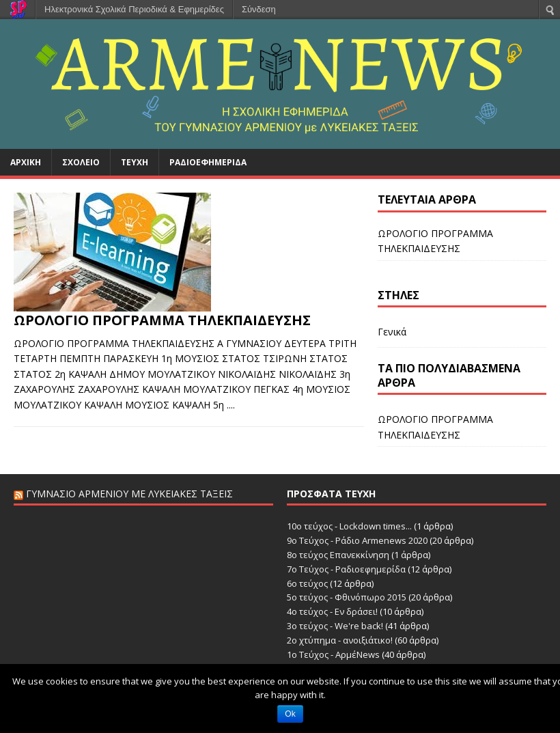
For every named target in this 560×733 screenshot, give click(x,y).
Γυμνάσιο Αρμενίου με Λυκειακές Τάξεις (129, 494)
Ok (290, 714)
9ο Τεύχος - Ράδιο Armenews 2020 (357, 540)
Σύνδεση (259, 9)
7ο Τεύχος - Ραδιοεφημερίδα (346, 569)
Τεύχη (135, 162)
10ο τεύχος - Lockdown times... (349, 526)
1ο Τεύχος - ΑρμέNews (333, 654)
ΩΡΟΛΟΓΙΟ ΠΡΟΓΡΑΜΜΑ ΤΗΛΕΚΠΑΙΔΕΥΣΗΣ (162, 320)
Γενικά (392, 332)
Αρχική (26, 162)
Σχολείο (81, 162)
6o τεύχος (307, 583)
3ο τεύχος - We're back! (335, 626)
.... (231, 405)
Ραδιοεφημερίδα (208, 162)
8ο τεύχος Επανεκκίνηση (338, 555)
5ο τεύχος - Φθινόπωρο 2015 (347, 597)
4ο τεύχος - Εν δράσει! (332, 611)
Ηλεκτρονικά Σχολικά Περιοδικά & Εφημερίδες (134, 9)
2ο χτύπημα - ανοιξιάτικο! (340, 640)
